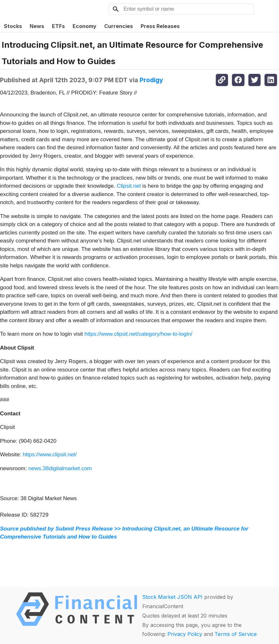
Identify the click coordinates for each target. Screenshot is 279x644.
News (37, 26)
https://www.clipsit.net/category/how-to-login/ (138, 334)
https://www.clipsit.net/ (50, 455)
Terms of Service (236, 634)
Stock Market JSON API (172, 597)
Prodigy (151, 80)
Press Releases (160, 26)
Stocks (13, 26)
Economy (85, 26)
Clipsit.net (129, 186)
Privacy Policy (185, 634)
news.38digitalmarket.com (60, 468)
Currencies (119, 26)
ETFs (58, 26)
